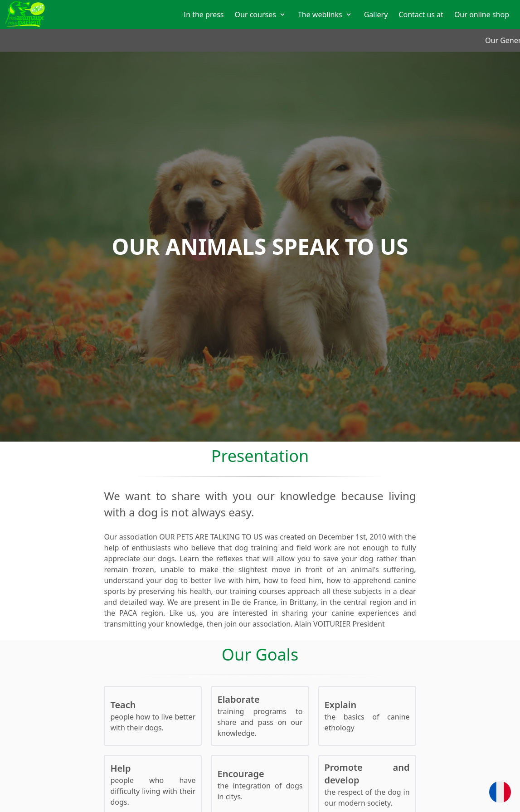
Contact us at (421, 15)
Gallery (376, 15)
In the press (204, 15)
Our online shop (482, 15)
